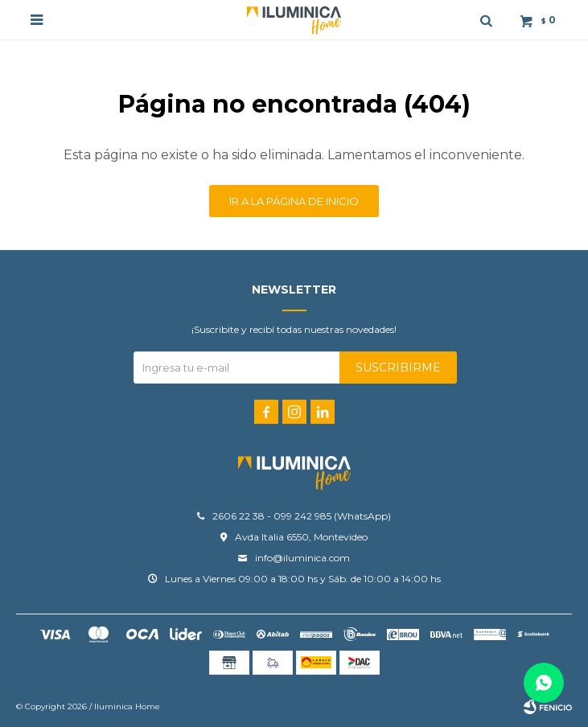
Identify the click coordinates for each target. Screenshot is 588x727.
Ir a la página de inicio (294, 201)
